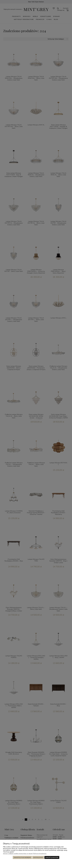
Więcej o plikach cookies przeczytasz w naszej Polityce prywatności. (25, 854)
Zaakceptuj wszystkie (52, 857)
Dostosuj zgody (38, 857)
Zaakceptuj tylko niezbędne (22, 857)
